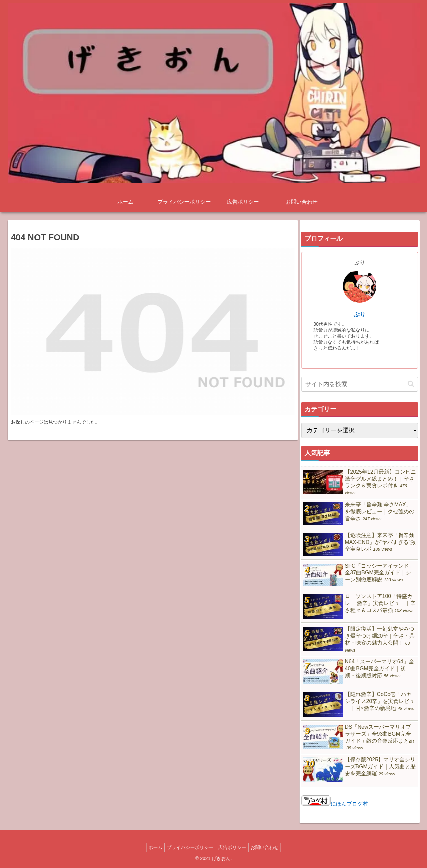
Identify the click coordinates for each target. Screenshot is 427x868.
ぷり (360, 314)
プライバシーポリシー (189, 847)
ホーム (152, 847)
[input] (360, 384)
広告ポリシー (234, 847)
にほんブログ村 (335, 804)
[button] (411, 384)
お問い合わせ (269, 847)
